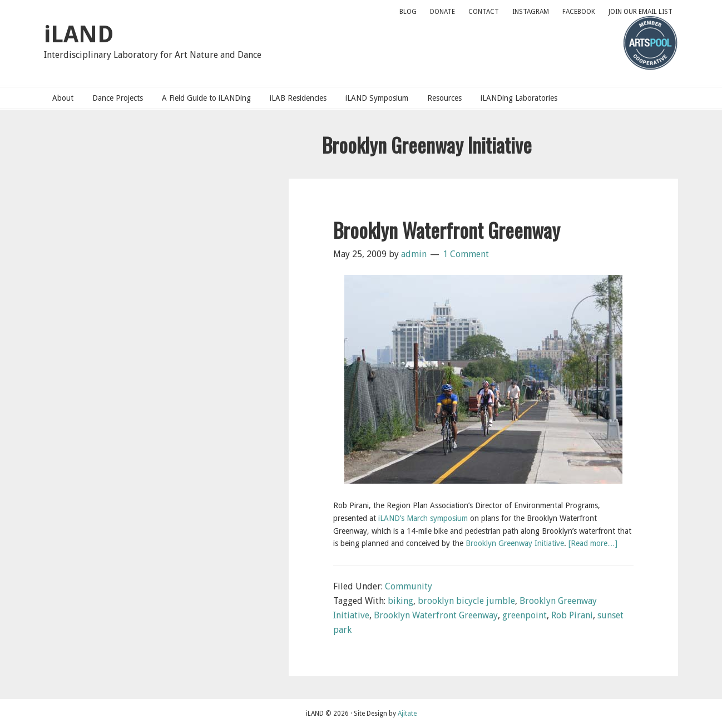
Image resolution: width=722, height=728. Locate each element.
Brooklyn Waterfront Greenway (447, 230)
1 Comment (466, 254)
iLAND (79, 34)
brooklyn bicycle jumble (466, 601)
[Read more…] (593, 543)
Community (409, 586)
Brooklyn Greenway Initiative (515, 543)
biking (400, 601)
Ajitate (407, 714)
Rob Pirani (572, 615)
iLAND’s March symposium (423, 518)
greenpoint (525, 615)
